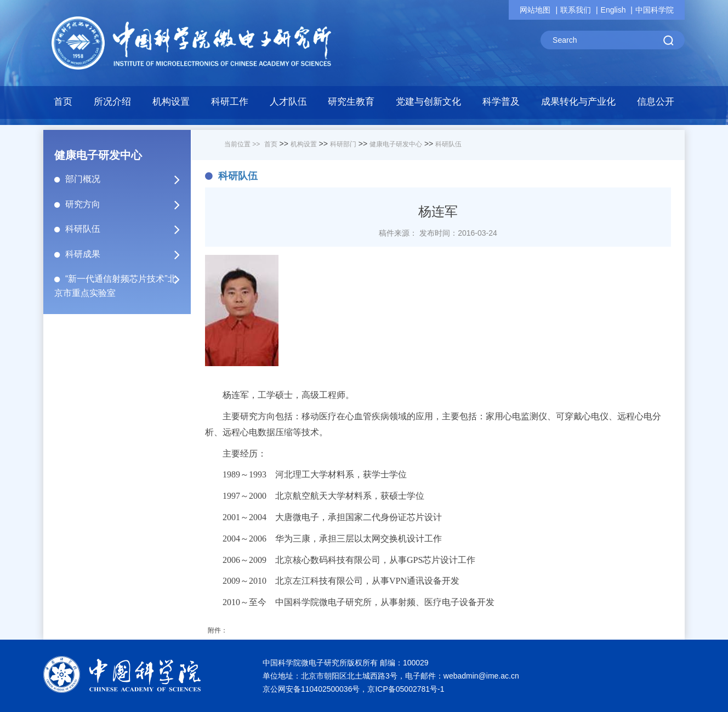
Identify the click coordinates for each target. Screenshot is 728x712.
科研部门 (343, 144)
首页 (63, 102)
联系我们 (576, 10)
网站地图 (535, 10)
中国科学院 (655, 10)
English (613, 10)
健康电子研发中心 (396, 144)
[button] (171, 105)
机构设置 (304, 144)
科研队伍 (127, 229)
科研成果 (127, 254)
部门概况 (127, 179)
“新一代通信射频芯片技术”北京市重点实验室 (127, 282)
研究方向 (127, 204)
